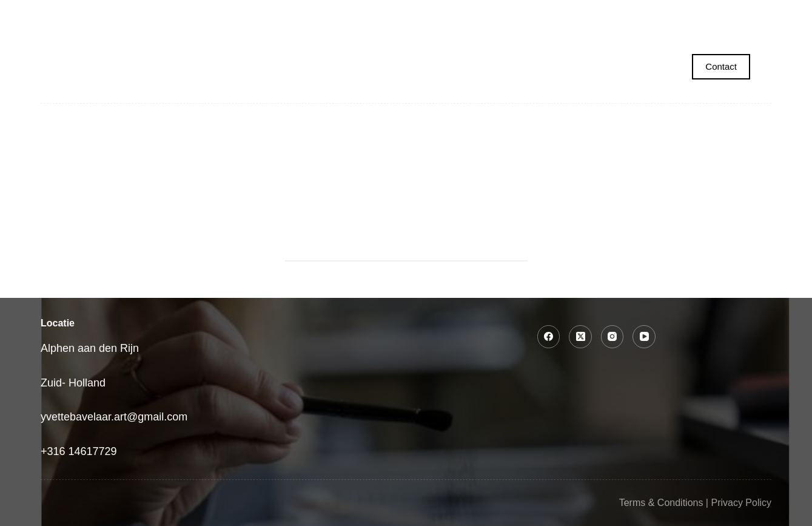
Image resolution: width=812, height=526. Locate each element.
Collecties (333, 15)
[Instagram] (612, 337)
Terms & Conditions (661, 503)
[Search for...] (391, 246)
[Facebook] (549, 337)
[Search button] (512, 246)
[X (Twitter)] (580, 337)
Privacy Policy (741, 503)
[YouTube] (644, 337)
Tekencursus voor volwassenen (471, 15)
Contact (721, 66)
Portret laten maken (212, 15)
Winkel (598, 15)
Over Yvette (677, 15)
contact (760, 15)
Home (107, 15)
